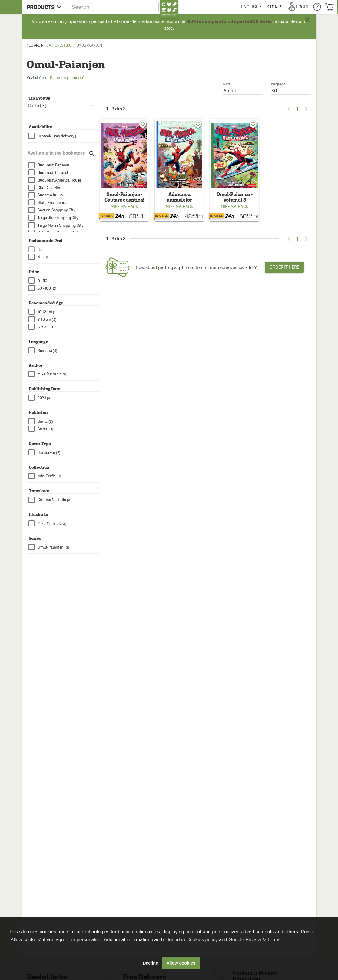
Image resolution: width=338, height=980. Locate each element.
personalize (89, 940)
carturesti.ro (59, 45)
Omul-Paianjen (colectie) (62, 78)
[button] (123, 7)
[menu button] (44, 7)
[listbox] (291, 90)
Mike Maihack (124, 207)
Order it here (284, 267)
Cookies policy (202, 940)
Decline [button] (150, 963)
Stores (274, 7)
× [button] (307, 20)
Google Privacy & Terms (254, 940)
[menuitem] (251, 7)
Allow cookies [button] (181, 963)
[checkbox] (64, 136)
